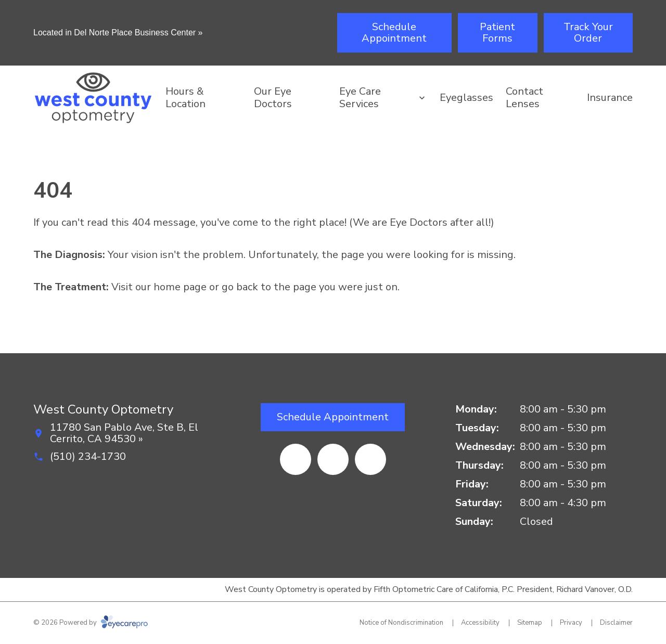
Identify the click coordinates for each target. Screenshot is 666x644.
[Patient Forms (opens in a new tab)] (498, 33)
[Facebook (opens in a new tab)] (296, 459)
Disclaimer (616, 623)
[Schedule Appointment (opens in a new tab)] (394, 33)
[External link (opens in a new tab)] (370, 459)
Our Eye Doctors (273, 98)
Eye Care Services (360, 98)
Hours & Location (185, 98)
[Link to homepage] (93, 98)
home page (180, 287)
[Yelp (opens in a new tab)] (333, 459)
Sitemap (530, 623)
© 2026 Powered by (91, 623)
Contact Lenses (524, 98)
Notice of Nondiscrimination (401, 623)
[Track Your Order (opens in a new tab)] (588, 33)
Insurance (610, 98)
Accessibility (480, 623)
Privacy (571, 623)
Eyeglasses (466, 98)
